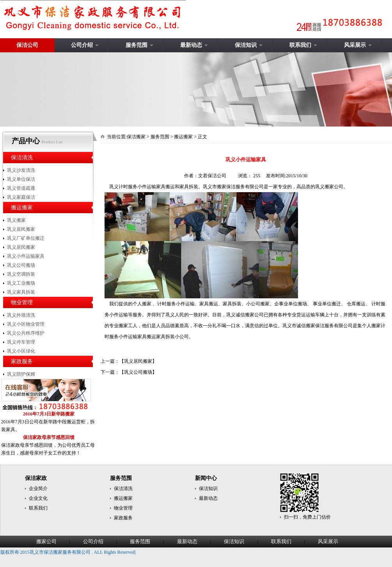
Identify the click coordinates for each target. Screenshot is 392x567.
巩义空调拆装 (21, 274)
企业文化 (38, 498)
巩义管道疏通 (21, 188)
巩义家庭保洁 (21, 197)
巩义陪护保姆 (21, 374)
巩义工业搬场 (21, 283)
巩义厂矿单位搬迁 (26, 238)
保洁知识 (246, 45)
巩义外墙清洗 (21, 315)
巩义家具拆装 (21, 292)
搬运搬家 (22, 208)
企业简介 (38, 489)
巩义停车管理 (21, 342)
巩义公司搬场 (21, 265)
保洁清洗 (22, 158)
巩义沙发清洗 (21, 170)
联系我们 (300, 45)
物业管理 (22, 302)
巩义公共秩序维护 (26, 333)
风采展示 (355, 45)
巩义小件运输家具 (26, 256)
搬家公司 (46, 541)
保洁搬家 (136, 137)
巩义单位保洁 (21, 179)
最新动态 (191, 45)
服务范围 (137, 45)
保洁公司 (27, 45)
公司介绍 (82, 45)
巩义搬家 (16, 220)
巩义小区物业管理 (26, 324)
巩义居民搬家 (21, 229)
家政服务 (22, 361)
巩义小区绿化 (21, 351)
